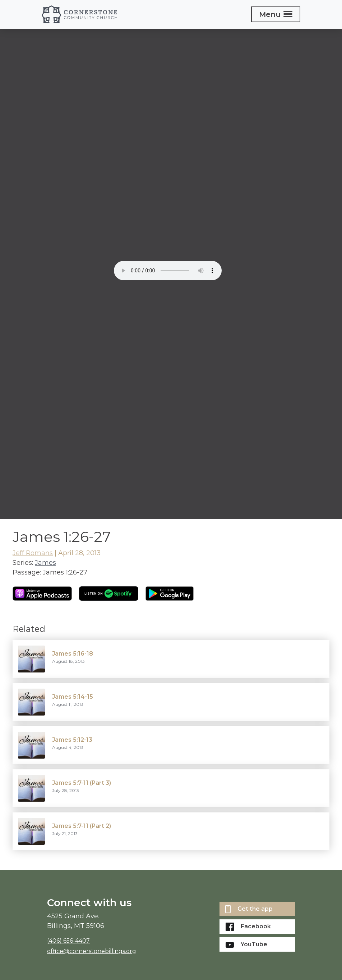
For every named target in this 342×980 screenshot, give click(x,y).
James (45, 563)
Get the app (249, 909)
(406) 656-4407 (68, 941)
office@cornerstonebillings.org (92, 951)
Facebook (248, 927)
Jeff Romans (33, 553)
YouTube (246, 944)
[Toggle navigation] (276, 14)
